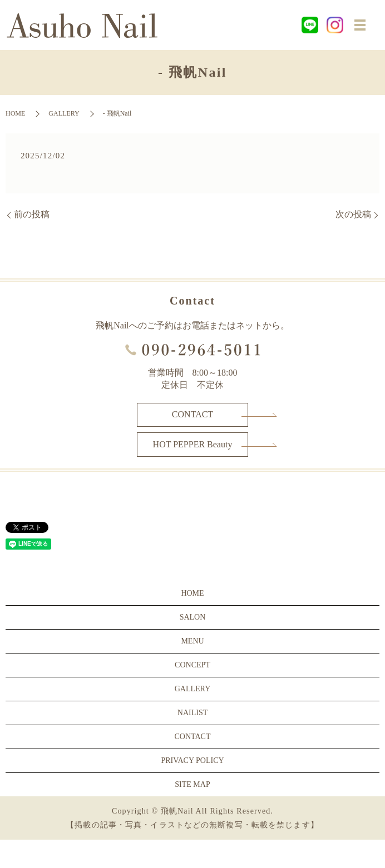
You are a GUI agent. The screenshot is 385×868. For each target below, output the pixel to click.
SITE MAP (192, 784)
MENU (192, 641)
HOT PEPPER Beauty (193, 444)
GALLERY (64, 113)
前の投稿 (32, 214)
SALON (193, 617)
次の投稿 (353, 214)
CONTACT (192, 414)
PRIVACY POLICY (192, 760)
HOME (15, 113)
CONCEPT (192, 665)
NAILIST (192, 713)
